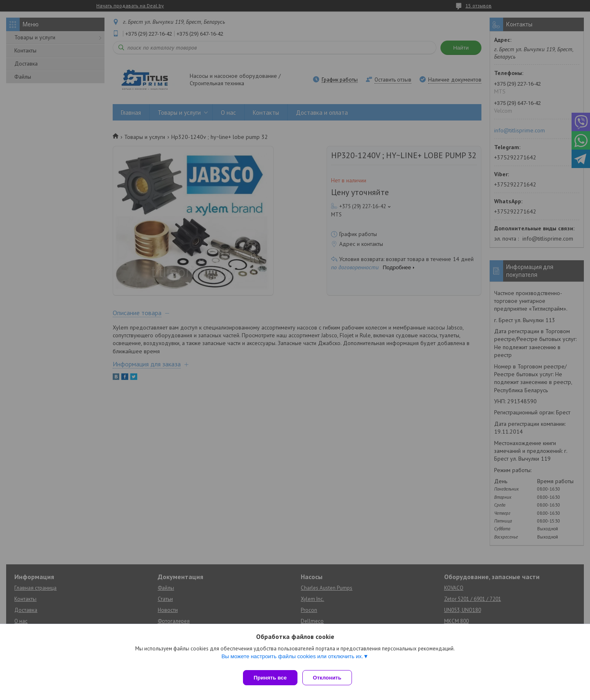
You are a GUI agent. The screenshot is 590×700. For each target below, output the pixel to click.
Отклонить (330, 678)
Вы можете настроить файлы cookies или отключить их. (292, 660)
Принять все (270, 678)
